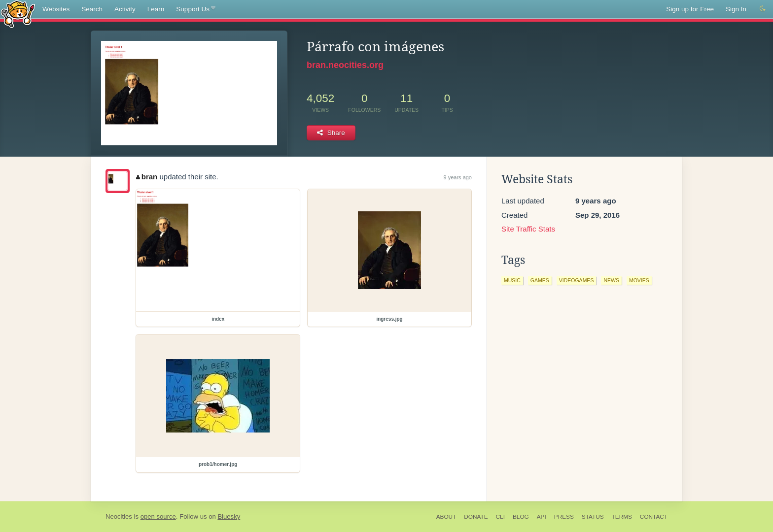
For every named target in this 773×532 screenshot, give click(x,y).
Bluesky (229, 516)
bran (147, 177)
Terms (622, 517)
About (446, 517)
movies (639, 280)
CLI (500, 517)
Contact (654, 517)
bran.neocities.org (345, 65)
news (611, 280)
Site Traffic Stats (528, 229)
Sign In (736, 9)
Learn (156, 9)
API (542, 517)
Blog (521, 517)
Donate (476, 517)
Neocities (119, 516)
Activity (125, 9)
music (512, 280)
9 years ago (458, 177)
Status (593, 517)
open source (158, 516)
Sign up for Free (690, 9)
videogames (577, 280)
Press (564, 517)
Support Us (195, 9)
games (540, 280)
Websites (56, 9)
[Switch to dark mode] (763, 9)
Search (92, 9)
